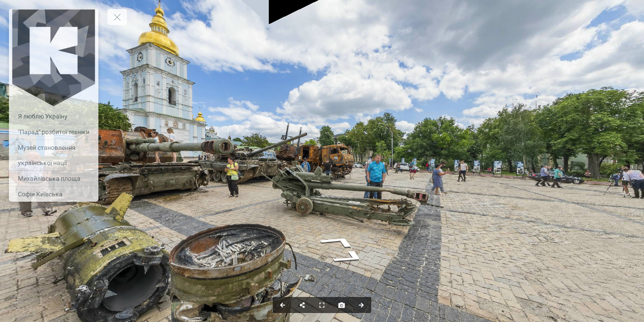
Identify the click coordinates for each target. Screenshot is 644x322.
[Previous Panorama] (283, 305)
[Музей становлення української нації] (54, 155)
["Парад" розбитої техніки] (54, 132)
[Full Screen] (322, 305)
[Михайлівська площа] (54, 178)
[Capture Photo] (342, 305)
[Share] (302, 305)
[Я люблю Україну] (54, 116)
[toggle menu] (117, 17)
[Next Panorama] (361, 305)
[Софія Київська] (54, 194)
